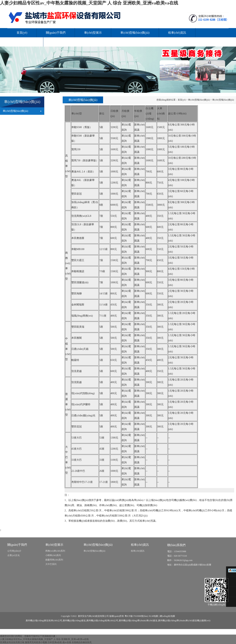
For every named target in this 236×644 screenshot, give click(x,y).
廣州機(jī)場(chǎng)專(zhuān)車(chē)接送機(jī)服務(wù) (184, 621)
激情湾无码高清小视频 (36, 642)
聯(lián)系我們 (62, 42)
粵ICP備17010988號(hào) (136, 616)
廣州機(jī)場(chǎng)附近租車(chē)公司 (44, 621)
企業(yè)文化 (14, 555)
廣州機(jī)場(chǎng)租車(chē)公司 (102, 621)
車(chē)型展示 (93, 33)
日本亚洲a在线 (55, 642)
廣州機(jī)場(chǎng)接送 (74, 621)
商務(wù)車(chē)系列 (55, 551)
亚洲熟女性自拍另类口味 (12, 642)
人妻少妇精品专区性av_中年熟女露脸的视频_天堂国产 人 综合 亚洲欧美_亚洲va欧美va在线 (89, 3)
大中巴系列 (51, 564)
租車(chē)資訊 (177, 33)
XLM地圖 (153, 616)
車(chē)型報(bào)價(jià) (135, 33)
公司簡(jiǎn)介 (14, 551)
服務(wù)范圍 (25, 42)
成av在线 (67, 642)
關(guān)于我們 (56, 33)
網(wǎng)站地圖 (167, 616)
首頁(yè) (22, 33)
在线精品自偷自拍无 (82, 642)
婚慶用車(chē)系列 (54, 560)
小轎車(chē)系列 (53, 555)
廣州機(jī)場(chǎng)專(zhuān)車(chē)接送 (138, 621)
